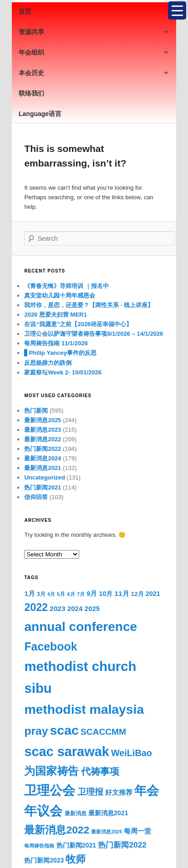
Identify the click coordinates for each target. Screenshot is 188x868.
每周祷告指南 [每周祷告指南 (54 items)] (39, 846)
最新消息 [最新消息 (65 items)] (76, 813)
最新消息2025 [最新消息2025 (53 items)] (107, 832)
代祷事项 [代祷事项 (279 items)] (100, 771)
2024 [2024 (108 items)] (75, 608)
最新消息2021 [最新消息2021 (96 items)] (108, 813)
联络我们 (31, 93)
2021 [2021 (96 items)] (153, 594)
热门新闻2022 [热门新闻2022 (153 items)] (122, 845)
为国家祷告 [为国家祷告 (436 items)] (51, 771)
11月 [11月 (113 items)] (122, 593)
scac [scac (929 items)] (64, 730)
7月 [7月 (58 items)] (81, 594)
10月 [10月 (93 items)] (106, 594)
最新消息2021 (43, 468)
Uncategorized (45, 477)
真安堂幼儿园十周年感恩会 (60, 295)
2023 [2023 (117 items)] (58, 608)
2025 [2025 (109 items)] (92, 608)
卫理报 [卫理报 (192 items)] (90, 792)
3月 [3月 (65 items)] (41, 594)
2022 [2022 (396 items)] (36, 607)
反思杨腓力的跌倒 (48, 363)
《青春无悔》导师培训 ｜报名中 (66, 286)
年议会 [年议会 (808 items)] (43, 811)
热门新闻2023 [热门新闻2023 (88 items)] (44, 860)
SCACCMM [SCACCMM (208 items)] (103, 732)
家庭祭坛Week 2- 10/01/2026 (63, 372)
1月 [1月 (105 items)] (29, 593)
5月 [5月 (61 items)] (61, 594)
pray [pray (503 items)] (36, 731)
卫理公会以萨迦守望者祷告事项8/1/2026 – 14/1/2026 (94, 334)
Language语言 (40, 114)
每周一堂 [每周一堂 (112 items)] (137, 831)
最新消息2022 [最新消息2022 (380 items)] (57, 830)
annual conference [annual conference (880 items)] (81, 627)
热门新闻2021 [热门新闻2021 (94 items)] (76, 845)
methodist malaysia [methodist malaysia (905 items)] (84, 709)
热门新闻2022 (43, 449)
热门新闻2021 (43, 487)
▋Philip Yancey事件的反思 (60, 353)
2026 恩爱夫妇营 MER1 (55, 315)
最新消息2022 (43, 439)
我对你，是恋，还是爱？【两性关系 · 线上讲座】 (89, 305)
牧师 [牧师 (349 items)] (76, 859)
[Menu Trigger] (177, 10)
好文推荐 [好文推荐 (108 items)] (119, 792)
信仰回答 (36, 497)
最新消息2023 (43, 430)
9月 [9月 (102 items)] (92, 594)
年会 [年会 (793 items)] (147, 790)
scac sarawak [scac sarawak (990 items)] (66, 752)
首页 (25, 11)
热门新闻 (36, 411)
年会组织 (94, 52)
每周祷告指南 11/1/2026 (56, 343)
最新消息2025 (43, 420)
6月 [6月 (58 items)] (71, 594)
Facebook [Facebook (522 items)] (51, 646)
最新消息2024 (43, 458)
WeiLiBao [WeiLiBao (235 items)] (132, 753)
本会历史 (94, 73)
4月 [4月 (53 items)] (51, 594)
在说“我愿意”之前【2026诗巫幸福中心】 (78, 324)
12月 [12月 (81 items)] (137, 594)
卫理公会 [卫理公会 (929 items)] (50, 790)
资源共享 (94, 32)
